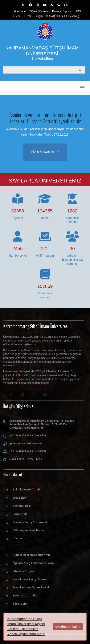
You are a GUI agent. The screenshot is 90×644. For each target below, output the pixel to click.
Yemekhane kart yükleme (30, 579)
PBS (78, 11)
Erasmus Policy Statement (30, 522)
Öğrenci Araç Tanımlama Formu (34, 563)
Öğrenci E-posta (39, 11)
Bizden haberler (45, 152)
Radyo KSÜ (20, 514)
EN (66, 5)
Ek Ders (15, 16)
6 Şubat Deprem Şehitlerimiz (32, 555)
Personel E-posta (62, 11)
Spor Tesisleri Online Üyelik (31, 587)
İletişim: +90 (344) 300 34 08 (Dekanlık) (57, 16)
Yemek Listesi (22, 506)
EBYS (27, 16)
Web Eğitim (20, 498)
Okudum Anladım (68, 627)
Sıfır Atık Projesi (23, 571)
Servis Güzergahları (26, 595)
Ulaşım (17, 538)
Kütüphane (20, 11)
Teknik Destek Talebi (27, 489)
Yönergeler (20, 604)
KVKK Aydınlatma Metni (28, 530)
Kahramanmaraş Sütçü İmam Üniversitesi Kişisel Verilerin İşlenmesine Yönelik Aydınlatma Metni (26, 627)
